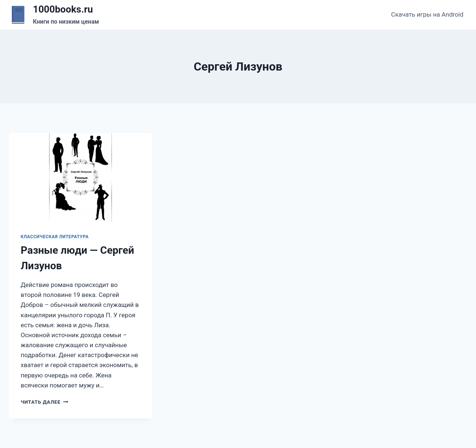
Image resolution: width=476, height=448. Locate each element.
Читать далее (44, 402)
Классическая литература (55, 237)
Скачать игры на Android (427, 14)
